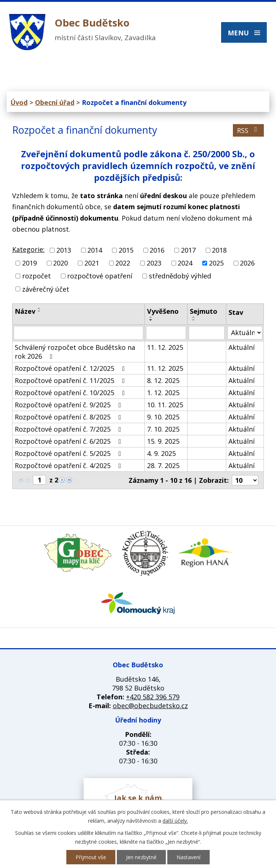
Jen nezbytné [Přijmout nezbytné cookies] (141, 857)
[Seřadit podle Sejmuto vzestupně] (194, 317)
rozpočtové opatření (100, 276)
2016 (157, 250)
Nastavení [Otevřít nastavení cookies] (188, 857)
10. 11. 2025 (165, 405)
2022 (123, 263)
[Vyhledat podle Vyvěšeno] (166, 333)
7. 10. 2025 (163, 429)
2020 (60, 263)
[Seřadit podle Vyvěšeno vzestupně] (151, 317)
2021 (92, 263)
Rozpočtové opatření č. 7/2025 (69, 429)
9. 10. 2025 (163, 417)
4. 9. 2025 (161, 453)
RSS (249, 130)
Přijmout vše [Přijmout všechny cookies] (91, 857)
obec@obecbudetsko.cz (150, 706)
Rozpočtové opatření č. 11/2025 (71, 380)
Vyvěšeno (163, 311)
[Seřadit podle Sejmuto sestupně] (194, 320)
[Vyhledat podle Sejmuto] (207, 333)
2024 (185, 263)
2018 (219, 250)
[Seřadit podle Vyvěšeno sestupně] (151, 320)
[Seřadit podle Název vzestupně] (39, 308)
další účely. (175, 821)
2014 (95, 250)
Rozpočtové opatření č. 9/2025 (69, 405)
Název (25, 311)
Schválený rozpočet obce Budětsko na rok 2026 (75, 352)
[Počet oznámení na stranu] (245, 480)
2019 (29, 263)
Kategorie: (28, 249)
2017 (188, 250)
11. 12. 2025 (165, 347)
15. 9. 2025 (163, 441)
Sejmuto (204, 311)
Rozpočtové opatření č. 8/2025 (69, 417)
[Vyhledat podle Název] (78, 333)
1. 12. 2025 (163, 393)
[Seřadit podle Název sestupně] (39, 311)
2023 (154, 263)
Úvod (19, 102)
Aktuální (242, 347)
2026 (247, 263)
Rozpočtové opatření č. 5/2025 (69, 453)
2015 (126, 250)
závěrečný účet (46, 289)
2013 (64, 250)
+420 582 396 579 (153, 697)
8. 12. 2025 (163, 380)
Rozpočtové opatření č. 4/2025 (69, 465)
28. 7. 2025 (163, 465)
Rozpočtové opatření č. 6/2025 (69, 441)
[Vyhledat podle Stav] (245, 333)
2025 (216, 263)
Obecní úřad (55, 102)
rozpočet (36, 276)
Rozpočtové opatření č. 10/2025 (71, 393)
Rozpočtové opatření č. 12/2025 (71, 368)
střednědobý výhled (180, 276)
